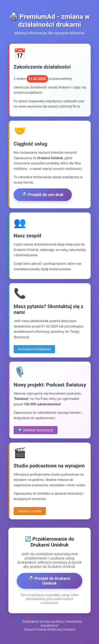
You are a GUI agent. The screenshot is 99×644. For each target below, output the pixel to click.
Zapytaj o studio (30, 511)
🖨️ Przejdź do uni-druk (43, 195)
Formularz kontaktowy (34, 349)
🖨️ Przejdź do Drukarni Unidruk (49, 581)
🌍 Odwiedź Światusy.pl (36, 430)
